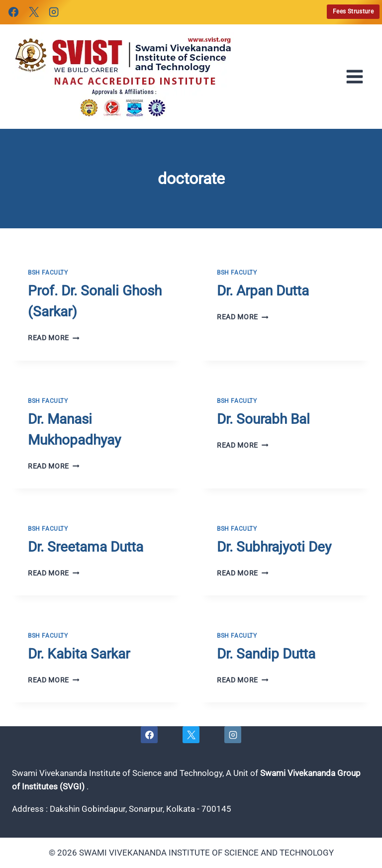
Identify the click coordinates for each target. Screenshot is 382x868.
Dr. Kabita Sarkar (79, 654)
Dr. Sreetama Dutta (86, 547)
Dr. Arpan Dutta (263, 291)
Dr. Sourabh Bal (263, 419)
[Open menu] (358, 77)
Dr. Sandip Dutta (266, 654)
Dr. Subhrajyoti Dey (274, 547)
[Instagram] (54, 12)
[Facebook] (13, 12)
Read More (54, 338)
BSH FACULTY (48, 273)
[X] (33, 12)
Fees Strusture (353, 11)
